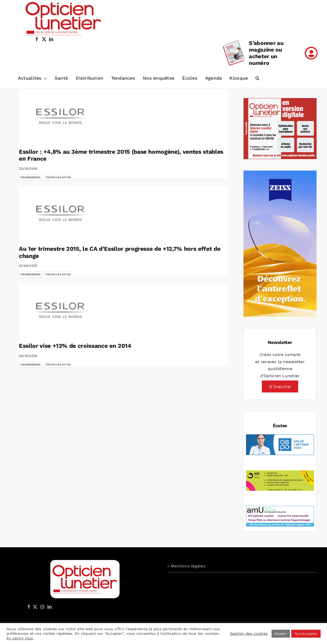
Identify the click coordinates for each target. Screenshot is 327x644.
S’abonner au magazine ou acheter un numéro (266, 53)
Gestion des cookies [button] (249, 634)
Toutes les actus (58, 177)
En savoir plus (20, 638)
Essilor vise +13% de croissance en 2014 (75, 346)
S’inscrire (280, 386)
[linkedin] (51, 39)
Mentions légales (188, 566)
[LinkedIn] (50, 607)
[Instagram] (41, 607)
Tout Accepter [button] (306, 634)
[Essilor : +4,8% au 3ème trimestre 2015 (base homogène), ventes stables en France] (60, 115)
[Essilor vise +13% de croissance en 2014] (60, 309)
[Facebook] (29, 607)
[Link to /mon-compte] (311, 53)
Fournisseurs (30, 177)
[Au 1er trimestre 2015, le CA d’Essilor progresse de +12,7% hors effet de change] (60, 212)
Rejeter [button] (281, 634)
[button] (257, 78)
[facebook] (37, 39)
